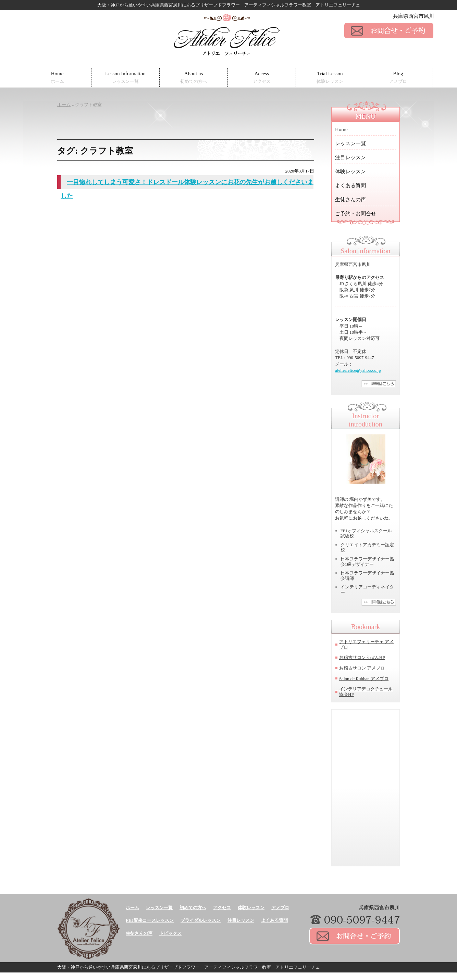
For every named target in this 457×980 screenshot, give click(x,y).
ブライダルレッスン (201, 920)
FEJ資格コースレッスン (150, 920)
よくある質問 (350, 186)
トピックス (170, 933)
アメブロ (280, 908)
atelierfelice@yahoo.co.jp (358, 370)
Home (57, 78)
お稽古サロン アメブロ (362, 668)
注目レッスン (350, 157)
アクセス (222, 908)
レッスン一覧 (350, 143)
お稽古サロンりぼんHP (362, 657)
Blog (398, 78)
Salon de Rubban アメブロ (364, 679)
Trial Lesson (330, 78)
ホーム (132, 908)
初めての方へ (193, 908)
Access (262, 78)
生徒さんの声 (350, 200)
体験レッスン (350, 171)
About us (194, 78)
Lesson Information (125, 78)
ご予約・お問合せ (356, 214)
